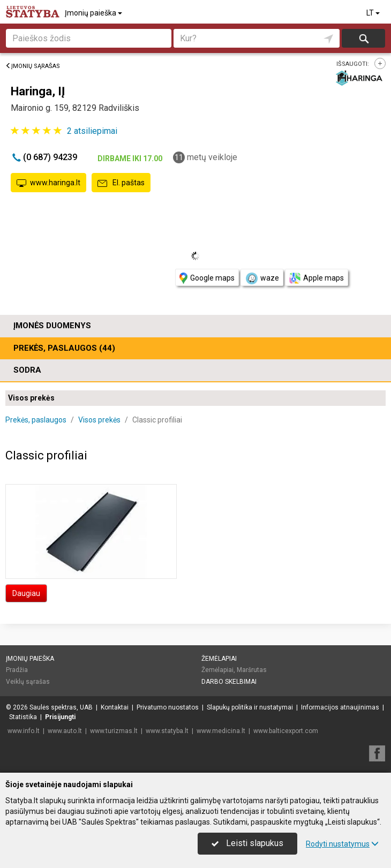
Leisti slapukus (247, 843)
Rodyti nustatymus (342, 844)
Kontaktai (115, 707)
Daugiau (26, 593)
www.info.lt (24, 731)
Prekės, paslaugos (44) (64, 348)
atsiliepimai (92, 131)
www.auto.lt (65, 731)
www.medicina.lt (221, 731)
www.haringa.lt (48, 183)
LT (374, 13)
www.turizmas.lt (114, 731)
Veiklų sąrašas (28, 682)
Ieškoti (363, 38)
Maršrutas (252, 670)
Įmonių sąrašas (33, 66)
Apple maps (317, 278)
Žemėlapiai (219, 659)
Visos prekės (31, 398)
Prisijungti (60, 717)
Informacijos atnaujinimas (340, 707)
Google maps (207, 278)
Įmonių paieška (94, 13)
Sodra (27, 370)
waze (262, 278)
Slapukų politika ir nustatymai (250, 707)
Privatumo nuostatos (168, 707)
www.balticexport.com (286, 731)
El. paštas (121, 183)
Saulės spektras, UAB (61, 707)
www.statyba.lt (167, 731)
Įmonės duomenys (52, 326)
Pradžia (17, 670)
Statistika (23, 717)
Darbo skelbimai (229, 682)
